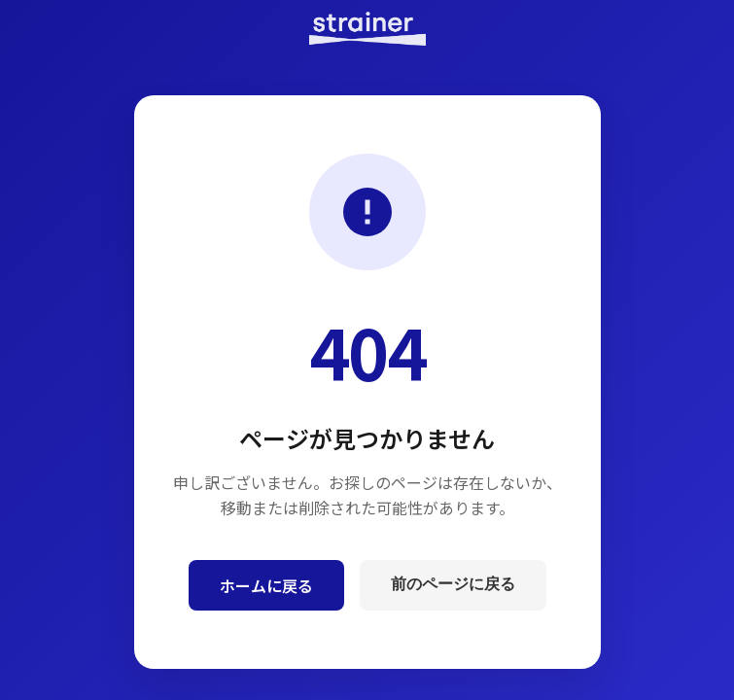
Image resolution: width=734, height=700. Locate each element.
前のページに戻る (453, 584)
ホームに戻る (266, 585)
